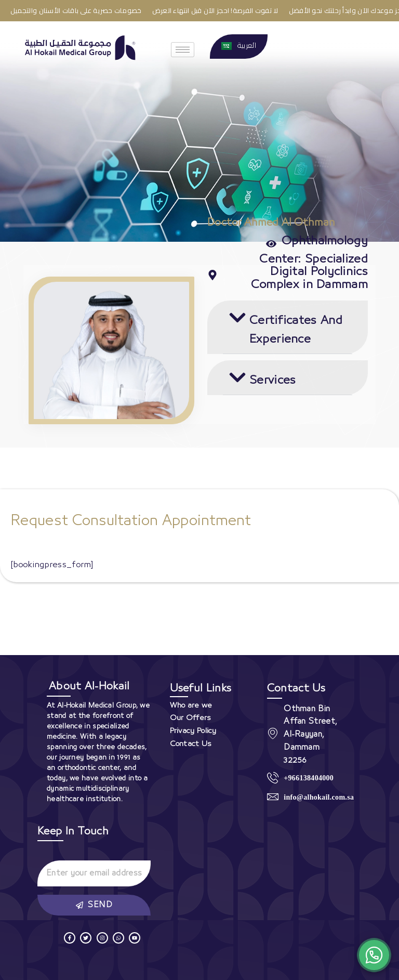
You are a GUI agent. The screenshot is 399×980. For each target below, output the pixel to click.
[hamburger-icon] (183, 50)
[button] (288, 327)
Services (272, 380)
